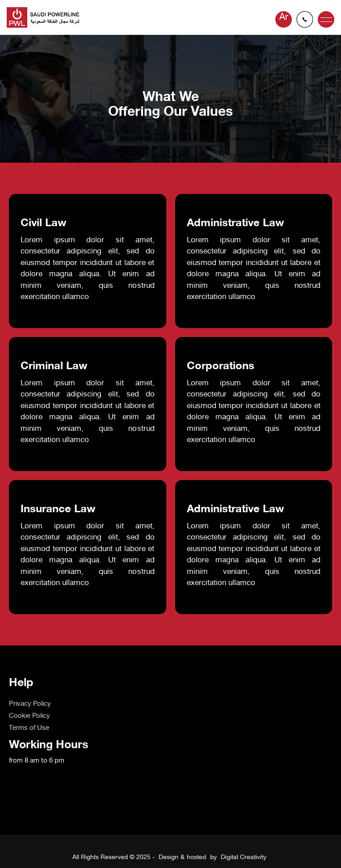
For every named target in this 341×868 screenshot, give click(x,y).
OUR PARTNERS (34, 728)
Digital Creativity (244, 857)
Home (18, 704)
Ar (284, 17)
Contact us (25, 740)
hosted (196, 857)
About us (23, 716)
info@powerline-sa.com (305, 19)
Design (168, 857)
